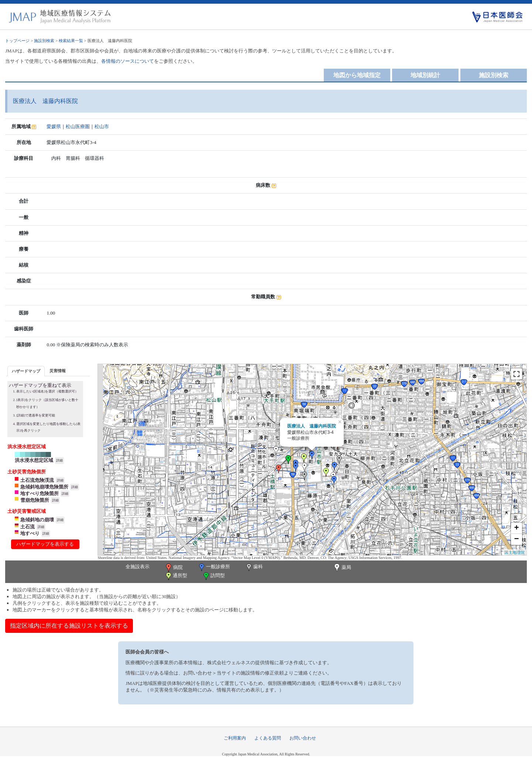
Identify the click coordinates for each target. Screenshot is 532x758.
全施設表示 (138, 567)
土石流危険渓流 (37, 480)
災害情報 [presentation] (58, 371)
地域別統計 (425, 75)
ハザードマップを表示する (45, 544)
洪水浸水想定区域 (34, 460)
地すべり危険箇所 (40, 493)
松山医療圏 (78, 126)
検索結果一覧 (71, 41)
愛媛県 (54, 126)
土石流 (28, 527)
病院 (174, 568)
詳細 (59, 460)
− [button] (516, 539)
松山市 (102, 126)
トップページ (17, 41)
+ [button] (516, 528)
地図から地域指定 (357, 75)
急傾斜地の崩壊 (37, 520)
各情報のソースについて (128, 61)
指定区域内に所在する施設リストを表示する (69, 626)
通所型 (176, 576)
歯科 (254, 567)
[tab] (26, 371)
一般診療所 (214, 567)
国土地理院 (514, 552)
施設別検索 (44, 41)
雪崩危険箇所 (35, 500)
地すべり (30, 533)
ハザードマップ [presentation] (26, 371)
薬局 (342, 568)
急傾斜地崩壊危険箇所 (44, 487)
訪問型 (213, 576)
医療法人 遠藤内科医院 (312, 426)
